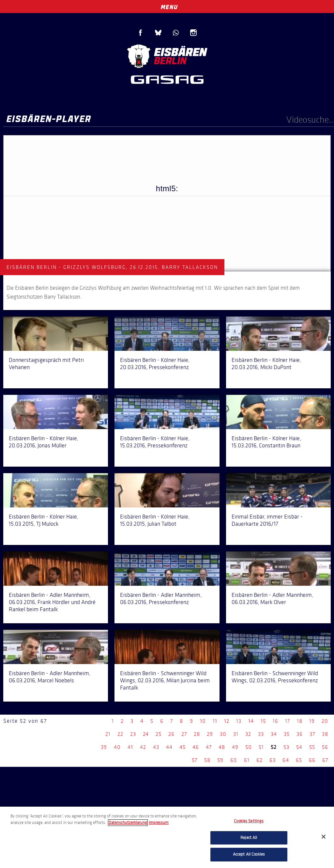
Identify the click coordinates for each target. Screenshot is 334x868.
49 (235, 747)
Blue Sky (158, 33)
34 (274, 734)
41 (130, 747)
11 (215, 721)
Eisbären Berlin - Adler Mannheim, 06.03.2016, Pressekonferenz (161, 598)
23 (133, 734)
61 (247, 760)
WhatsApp (176, 33)
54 (299, 747)
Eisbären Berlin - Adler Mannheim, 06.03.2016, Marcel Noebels (50, 677)
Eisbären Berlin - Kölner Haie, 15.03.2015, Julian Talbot (155, 520)
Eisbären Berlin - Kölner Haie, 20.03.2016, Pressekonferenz (155, 364)
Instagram (193, 33)
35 (287, 734)
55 (312, 747)
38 (325, 734)
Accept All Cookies (249, 854)
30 (223, 734)
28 (197, 734)
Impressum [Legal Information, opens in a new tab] (159, 823)
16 (275, 721)
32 (248, 734)
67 (325, 760)
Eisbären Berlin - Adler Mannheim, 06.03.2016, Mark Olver (272, 598)
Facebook (141, 33)
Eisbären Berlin (167, 55)
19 (312, 721)
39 (104, 747)
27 (184, 734)
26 (171, 734)
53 (286, 747)
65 (299, 760)
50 (249, 747)
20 (325, 721)
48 (222, 747)
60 (234, 760)
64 (286, 760)
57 (195, 760)
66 (312, 760)
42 (143, 747)
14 (251, 721)
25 (159, 734)
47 (209, 747)
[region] (167, 837)
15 (263, 721)
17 (288, 721)
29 (210, 734)
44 (169, 747)
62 (259, 760)
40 (117, 747)
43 (156, 747)
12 (227, 721)
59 (220, 760)
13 (239, 721)
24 (146, 734)
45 (182, 747)
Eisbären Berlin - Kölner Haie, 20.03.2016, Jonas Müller (44, 442)
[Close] (324, 837)
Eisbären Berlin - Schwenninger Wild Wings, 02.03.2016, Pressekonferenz (275, 677)
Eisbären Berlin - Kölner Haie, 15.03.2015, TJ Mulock (44, 520)
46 (196, 747)
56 (325, 747)
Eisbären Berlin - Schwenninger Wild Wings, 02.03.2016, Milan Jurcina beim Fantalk (165, 680)
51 (261, 747)
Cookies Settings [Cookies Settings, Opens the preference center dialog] (249, 821)
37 (312, 734)
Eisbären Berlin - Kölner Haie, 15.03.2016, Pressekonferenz (155, 442)
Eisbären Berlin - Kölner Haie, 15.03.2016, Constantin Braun (266, 442)
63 (273, 760)
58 (207, 760)
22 (120, 734)
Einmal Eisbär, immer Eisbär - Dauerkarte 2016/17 (267, 520)
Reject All (249, 838)
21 (108, 734)
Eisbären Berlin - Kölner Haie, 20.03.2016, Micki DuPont (266, 364)
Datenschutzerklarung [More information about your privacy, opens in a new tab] (128, 823)
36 (300, 734)
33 (261, 734)
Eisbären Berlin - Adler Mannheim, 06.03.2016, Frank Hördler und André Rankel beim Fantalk (52, 602)
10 (203, 721)
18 (300, 721)
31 (236, 734)
